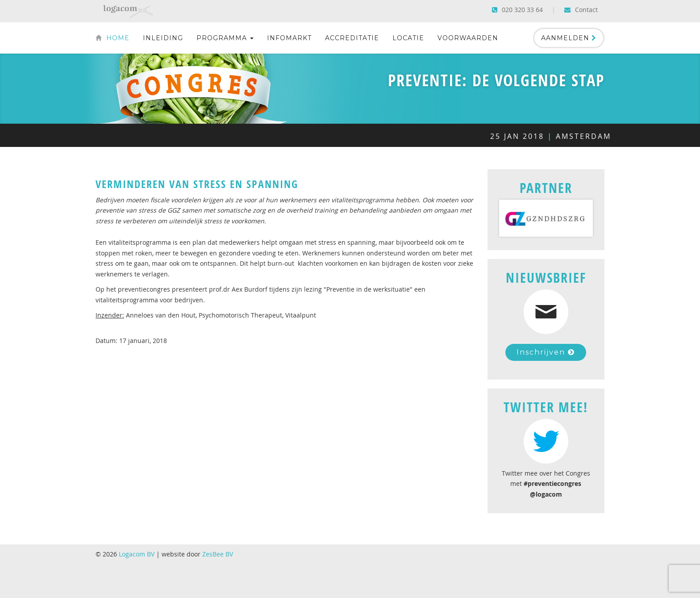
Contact (581, 10)
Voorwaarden (468, 38)
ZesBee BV (218, 554)
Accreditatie (352, 38)
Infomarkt (289, 38)
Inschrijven (546, 352)
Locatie (408, 38)
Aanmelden (569, 38)
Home (112, 38)
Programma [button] (225, 38)
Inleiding (163, 38)
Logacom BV (137, 554)
